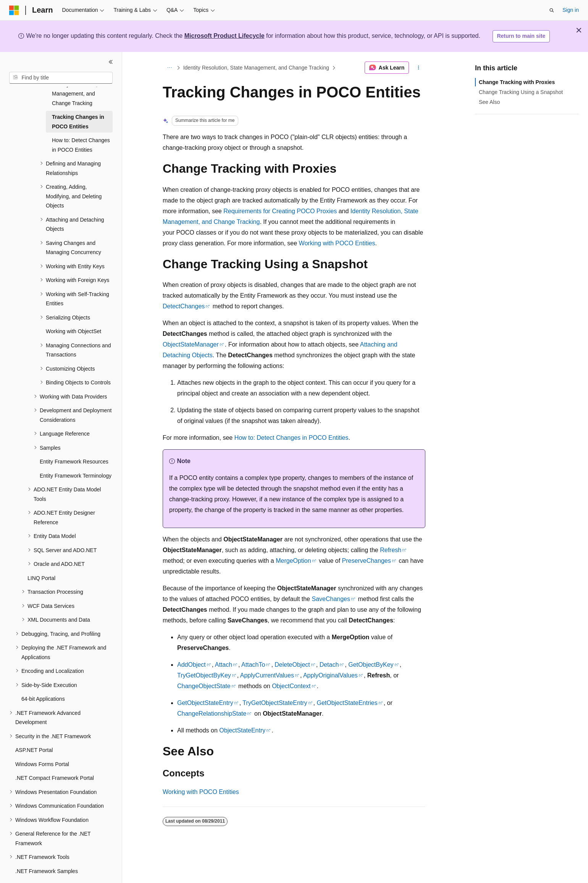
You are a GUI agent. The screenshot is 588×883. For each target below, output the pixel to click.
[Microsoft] (14, 10)
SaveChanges (331, 599)
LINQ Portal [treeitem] (41, 559)
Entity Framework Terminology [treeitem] (76, 457)
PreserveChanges (367, 561)
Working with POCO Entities (337, 243)
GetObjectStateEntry (205, 703)
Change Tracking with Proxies (517, 82)
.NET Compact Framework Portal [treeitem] (55, 759)
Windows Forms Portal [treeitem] (42, 745)
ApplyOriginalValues (330, 675)
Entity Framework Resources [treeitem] (74, 443)
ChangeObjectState (204, 686)
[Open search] (552, 10)
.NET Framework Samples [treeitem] (47, 852)
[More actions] (419, 68)
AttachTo (253, 665)
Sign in (571, 10)
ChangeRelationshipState (212, 714)
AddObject (191, 665)
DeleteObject (292, 665)
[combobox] (61, 78)
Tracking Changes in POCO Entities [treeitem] (78, 103)
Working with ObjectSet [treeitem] (73, 313)
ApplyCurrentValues (267, 675)
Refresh (391, 550)
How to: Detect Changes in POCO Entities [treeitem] (81, 126)
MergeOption (293, 561)
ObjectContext (291, 686)
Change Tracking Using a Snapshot (521, 92)
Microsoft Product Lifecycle (225, 36)
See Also (489, 102)
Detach (329, 665)
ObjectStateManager (191, 344)
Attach (224, 665)
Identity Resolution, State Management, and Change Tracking (256, 68)
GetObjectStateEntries (347, 703)
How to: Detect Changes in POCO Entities (292, 438)
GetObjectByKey (371, 665)
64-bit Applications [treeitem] (43, 680)
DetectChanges (184, 306)
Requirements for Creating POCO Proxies (280, 211)
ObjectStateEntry (242, 730)
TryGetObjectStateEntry (275, 703)
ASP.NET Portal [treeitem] (34, 731)
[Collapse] (111, 62)
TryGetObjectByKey (204, 675)
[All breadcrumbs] (169, 68)
